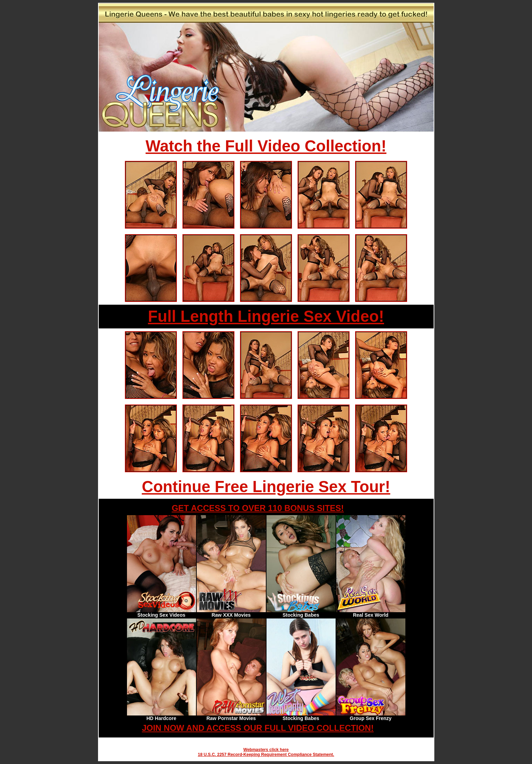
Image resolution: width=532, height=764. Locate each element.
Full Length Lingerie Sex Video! (266, 316)
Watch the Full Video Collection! (266, 146)
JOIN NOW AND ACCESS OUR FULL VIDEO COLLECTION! (258, 728)
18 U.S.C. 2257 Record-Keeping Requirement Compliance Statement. (266, 755)
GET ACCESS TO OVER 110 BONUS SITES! (258, 508)
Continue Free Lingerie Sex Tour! (266, 487)
